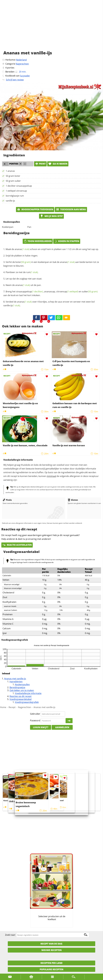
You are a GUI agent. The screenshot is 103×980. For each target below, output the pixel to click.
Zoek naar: (10, 935)
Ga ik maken (58, 164)
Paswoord (35, 720)
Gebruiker (35, 714)
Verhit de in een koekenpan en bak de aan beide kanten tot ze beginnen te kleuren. (51, 264)
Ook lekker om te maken (22, 690)
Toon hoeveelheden (38, 241)
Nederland (21, 60)
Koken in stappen (67, 241)
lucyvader (25, 76)
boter (23, 262)
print (40, 164)
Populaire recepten (51, 969)
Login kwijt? (41, 727)
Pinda (7, 500)
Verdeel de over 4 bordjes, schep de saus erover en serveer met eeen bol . (49, 304)
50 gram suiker (13, 181)
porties (11, 68)
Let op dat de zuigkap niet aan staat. (24, 279)
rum (32, 272)
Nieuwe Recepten (51, 950)
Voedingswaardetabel (21, 699)
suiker (90, 292)
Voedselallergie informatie (28, 693)
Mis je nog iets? (51, 216)
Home (3, 707)
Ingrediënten (16, 682)
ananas (22, 249)
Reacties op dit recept (21, 696)
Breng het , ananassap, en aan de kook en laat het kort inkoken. (50, 293)
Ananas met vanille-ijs (15, 679)
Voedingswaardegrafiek (27, 702)
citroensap (67, 292)
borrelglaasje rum (15, 196)
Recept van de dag (51, 944)
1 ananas (10, 171)
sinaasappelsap (30, 292)
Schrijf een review (15, 80)
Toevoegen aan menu (71, 209)
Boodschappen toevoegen (35, 209)
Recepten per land (51, 963)
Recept (12, 707)
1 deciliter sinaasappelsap (19, 186)
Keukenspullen (22, 684)
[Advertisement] (51, 28)
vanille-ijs (10, 201)
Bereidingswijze (17, 687)
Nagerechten (22, 64)
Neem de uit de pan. (23, 285)
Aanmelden (62, 727)
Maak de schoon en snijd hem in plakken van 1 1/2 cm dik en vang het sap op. (52, 249)
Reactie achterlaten (17, 545)
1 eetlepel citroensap (16, 191)
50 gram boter (13, 176)
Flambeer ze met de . (22, 272)
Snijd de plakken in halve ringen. (22, 256)
